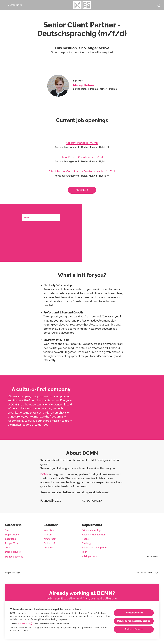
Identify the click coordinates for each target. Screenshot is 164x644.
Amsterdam (50, 539)
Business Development (95, 548)
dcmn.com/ (153, 556)
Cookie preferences (134, 629)
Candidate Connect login (147, 572)
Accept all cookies (134, 613)
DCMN (44, 474)
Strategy (87, 543)
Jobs (8, 548)
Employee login (13, 572)
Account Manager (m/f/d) (82, 143)
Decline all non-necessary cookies (134, 621)
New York (49, 530)
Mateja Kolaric (84, 85)
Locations (10, 539)
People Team (12, 543)
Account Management (94, 535)
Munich (48, 535)
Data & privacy (13, 552)
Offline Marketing (91, 530)
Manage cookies (14, 557)
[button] (159, 5)
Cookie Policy (25, 623)
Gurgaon (48, 548)
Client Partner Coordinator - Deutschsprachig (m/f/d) (82, 171)
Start (8, 530)
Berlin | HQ (49, 543)
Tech (85, 552)
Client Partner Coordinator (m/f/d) (82, 157)
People (86, 539)
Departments (12, 535)
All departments (91, 556)
